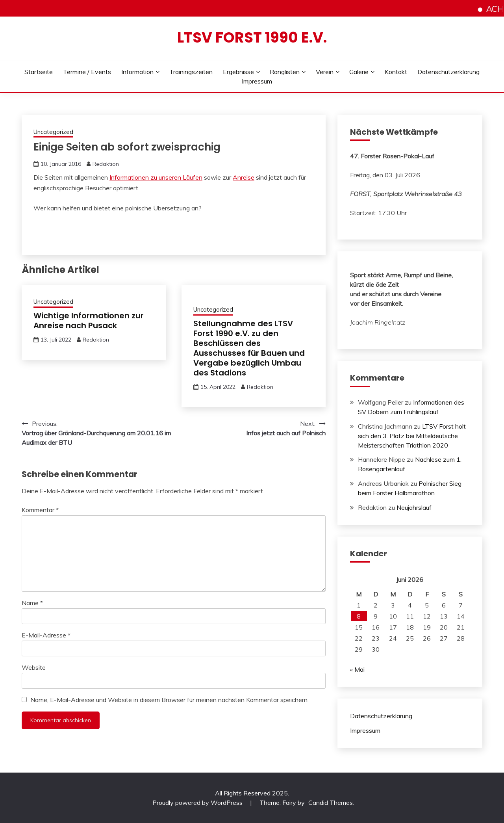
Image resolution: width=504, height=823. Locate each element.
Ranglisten (285, 72)
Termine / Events (87, 72)
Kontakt (396, 72)
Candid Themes (331, 803)
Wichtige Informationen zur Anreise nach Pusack (89, 320)
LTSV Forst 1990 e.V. (252, 37)
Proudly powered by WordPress (198, 803)
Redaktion (106, 164)
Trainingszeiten (191, 72)
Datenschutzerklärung (448, 72)
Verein (325, 72)
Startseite (39, 72)
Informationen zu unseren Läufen (156, 177)
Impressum (257, 81)
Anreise (244, 177)
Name (32, 603)
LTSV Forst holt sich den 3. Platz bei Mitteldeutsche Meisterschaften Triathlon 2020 (412, 436)
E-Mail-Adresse (46, 635)
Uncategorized (53, 132)
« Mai (357, 669)
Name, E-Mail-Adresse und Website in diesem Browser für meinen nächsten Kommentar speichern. (170, 700)
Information (137, 72)
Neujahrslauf (414, 507)
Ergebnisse (238, 72)
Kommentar (40, 510)
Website (34, 667)
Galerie (359, 72)
